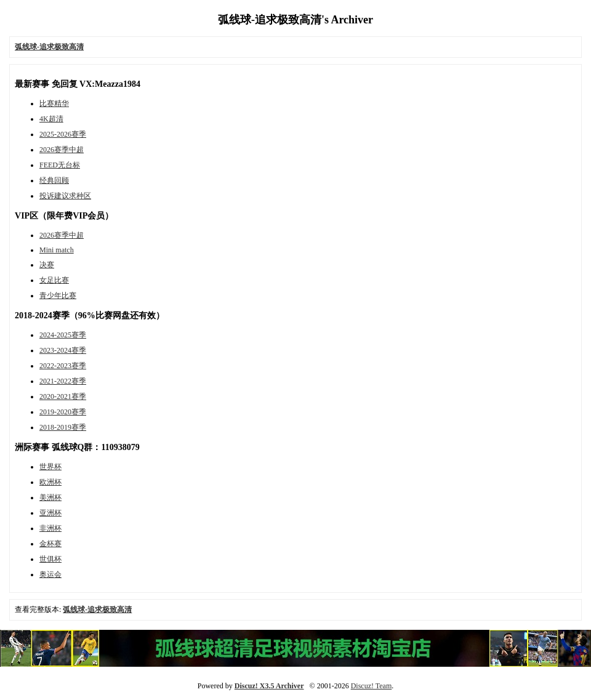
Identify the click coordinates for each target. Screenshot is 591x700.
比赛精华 (54, 103)
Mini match (57, 250)
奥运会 (50, 574)
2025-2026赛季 (63, 134)
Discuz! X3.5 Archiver (269, 686)
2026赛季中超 (62, 150)
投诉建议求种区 (65, 196)
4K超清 (51, 119)
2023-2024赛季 (63, 350)
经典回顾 (54, 180)
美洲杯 (50, 497)
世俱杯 (50, 559)
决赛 (47, 265)
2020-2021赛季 (63, 396)
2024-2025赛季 (63, 335)
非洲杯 (50, 528)
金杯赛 (50, 544)
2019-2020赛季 (63, 412)
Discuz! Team (372, 686)
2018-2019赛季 (63, 427)
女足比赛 (54, 280)
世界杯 (50, 467)
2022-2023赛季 (63, 366)
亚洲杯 (50, 513)
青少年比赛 (58, 296)
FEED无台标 (60, 165)
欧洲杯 (50, 482)
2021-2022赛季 (63, 381)
